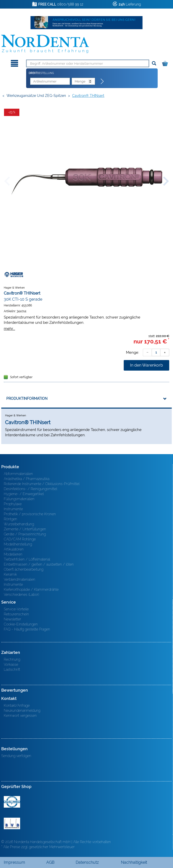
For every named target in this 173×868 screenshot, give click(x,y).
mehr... (9, 328)
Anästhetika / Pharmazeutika (27, 479)
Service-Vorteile (16, 609)
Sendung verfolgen (16, 756)
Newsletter (12, 619)
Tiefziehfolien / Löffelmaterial (27, 559)
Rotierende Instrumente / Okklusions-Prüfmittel (42, 484)
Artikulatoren (14, 549)
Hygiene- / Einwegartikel (24, 494)
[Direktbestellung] (102, 82)
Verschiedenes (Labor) (21, 595)
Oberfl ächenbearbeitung (24, 569)
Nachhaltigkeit (134, 862)
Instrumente (13, 509)
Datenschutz (87, 862)
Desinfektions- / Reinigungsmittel (30, 489)
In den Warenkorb (146, 365)
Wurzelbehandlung (19, 524)
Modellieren (13, 554)
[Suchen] (154, 64)
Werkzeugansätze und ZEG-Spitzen (36, 96)
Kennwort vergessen (20, 716)
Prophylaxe (13, 504)
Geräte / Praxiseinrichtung (25, 534)
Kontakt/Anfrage (17, 705)
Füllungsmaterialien (19, 499)
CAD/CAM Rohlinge (20, 539)
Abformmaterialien (18, 474)
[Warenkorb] (166, 63)
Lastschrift (12, 669)
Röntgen (10, 519)
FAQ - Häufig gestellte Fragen (27, 629)
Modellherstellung (18, 544)
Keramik (10, 574)
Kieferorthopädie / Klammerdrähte (31, 589)
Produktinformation (27, 399)
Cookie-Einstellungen (21, 624)
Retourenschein (16, 614)
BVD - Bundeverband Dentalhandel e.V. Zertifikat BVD (12, 823)
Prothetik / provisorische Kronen (30, 514)
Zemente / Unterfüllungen (25, 529)
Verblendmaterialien (19, 579)
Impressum (14, 862)
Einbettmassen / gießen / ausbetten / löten (39, 564)
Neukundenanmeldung (22, 711)
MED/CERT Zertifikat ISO (12, 802)
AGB (50, 862)
